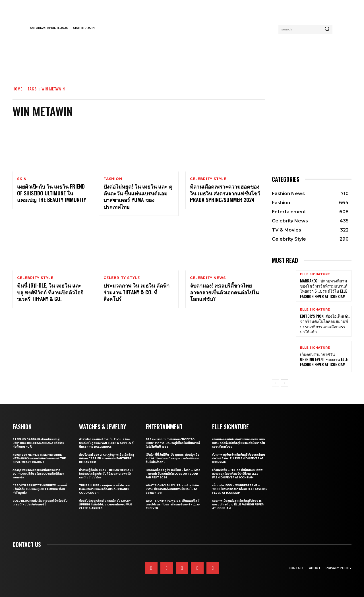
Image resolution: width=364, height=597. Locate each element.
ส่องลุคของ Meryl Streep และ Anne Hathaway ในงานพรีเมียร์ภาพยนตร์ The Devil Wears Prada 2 (39, 458)
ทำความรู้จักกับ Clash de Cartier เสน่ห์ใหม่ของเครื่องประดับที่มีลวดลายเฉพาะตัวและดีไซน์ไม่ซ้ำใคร (106, 474)
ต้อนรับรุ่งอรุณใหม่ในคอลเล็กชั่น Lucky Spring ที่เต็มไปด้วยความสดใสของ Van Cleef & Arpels (105, 504)
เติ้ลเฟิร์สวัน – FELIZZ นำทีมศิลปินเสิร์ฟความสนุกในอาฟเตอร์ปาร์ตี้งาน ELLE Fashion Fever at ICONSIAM (237, 474)
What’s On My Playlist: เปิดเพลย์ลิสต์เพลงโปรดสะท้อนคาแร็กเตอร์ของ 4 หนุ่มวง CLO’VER (173, 504)
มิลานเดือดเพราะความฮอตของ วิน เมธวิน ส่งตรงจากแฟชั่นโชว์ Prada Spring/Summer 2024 (225, 193)
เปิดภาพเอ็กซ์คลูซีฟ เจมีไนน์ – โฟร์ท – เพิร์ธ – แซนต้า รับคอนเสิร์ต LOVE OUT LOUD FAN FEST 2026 (173, 474)
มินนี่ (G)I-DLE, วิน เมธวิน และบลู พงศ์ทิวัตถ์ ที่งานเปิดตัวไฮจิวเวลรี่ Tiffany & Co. (50, 293)
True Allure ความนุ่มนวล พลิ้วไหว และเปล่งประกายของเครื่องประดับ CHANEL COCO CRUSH (105, 489)
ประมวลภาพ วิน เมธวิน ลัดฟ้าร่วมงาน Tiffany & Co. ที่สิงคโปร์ (136, 293)
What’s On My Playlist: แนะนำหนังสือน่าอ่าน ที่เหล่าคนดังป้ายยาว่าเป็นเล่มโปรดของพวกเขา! (172, 489)
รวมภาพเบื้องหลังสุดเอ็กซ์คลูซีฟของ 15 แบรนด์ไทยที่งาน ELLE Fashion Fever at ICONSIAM (238, 504)
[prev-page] (275, 383)
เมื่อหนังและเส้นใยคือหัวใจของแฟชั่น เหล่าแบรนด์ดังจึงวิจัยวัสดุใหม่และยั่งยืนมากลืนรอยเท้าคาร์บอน (239, 443)
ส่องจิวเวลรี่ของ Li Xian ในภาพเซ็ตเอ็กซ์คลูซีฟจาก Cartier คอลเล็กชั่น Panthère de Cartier (106, 458)
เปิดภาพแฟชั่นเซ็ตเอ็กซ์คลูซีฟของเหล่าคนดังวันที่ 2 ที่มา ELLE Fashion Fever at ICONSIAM (239, 458)
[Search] (327, 29)
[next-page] (285, 383)
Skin (22, 179)
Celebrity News (208, 278)
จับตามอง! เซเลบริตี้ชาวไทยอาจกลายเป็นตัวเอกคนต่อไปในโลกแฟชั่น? (224, 293)
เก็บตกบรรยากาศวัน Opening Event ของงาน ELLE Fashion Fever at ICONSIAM (324, 359)
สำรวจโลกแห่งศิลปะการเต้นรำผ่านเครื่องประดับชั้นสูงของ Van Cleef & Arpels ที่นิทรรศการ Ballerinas (106, 443)
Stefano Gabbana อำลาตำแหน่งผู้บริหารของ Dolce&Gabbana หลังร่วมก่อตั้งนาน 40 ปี (38, 443)
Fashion (113, 179)
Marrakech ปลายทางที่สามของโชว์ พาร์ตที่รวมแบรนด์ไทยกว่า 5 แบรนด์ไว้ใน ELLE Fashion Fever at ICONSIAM (324, 288)
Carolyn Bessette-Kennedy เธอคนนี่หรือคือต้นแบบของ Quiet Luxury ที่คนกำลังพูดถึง (40, 489)
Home (17, 89)
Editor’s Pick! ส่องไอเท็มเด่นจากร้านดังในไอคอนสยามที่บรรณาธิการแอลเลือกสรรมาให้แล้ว (325, 324)
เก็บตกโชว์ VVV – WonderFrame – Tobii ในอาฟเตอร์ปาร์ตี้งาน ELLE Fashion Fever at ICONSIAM (240, 489)
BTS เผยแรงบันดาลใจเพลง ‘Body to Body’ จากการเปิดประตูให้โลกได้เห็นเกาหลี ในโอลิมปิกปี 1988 (173, 443)
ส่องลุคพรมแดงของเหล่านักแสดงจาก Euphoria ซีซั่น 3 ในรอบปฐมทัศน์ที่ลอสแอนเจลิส (39, 474)
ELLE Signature (315, 274)
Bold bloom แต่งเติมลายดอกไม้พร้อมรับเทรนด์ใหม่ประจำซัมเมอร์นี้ (40, 503)
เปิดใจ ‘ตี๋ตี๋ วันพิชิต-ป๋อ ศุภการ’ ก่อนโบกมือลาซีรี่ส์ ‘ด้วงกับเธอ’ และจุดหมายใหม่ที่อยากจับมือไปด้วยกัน (173, 458)
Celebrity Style (208, 179)
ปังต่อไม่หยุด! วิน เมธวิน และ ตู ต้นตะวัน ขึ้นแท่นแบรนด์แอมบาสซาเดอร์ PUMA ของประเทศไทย (138, 197)
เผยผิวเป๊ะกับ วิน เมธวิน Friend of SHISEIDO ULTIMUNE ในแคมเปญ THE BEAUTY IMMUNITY (52, 193)
